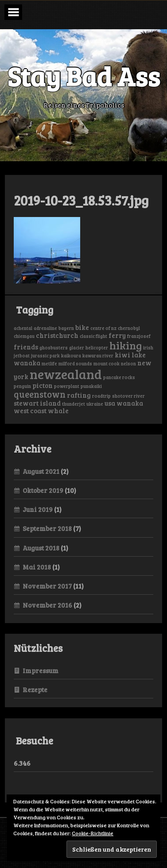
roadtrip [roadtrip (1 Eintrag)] (101, 396)
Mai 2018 (37, 567)
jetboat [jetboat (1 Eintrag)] (22, 356)
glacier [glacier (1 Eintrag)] (77, 348)
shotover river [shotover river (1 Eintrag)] (128, 396)
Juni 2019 (38, 509)
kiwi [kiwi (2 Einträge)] (122, 355)
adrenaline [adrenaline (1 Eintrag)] (45, 328)
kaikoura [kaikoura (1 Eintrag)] (71, 356)
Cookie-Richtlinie (93, 833)
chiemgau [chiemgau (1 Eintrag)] (24, 336)
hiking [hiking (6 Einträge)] (126, 345)
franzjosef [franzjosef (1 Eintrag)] (139, 336)
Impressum (41, 670)
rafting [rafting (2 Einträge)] (79, 395)
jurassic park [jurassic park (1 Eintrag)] (45, 356)
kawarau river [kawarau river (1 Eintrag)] (98, 356)
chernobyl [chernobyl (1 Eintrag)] (129, 328)
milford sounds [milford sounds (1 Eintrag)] (75, 364)
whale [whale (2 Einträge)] (58, 411)
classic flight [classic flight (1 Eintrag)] (93, 336)
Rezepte (35, 690)
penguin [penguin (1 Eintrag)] (22, 386)
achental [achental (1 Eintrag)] (23, 328)
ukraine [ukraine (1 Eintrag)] (95, 404)
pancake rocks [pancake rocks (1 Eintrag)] (119, 377)
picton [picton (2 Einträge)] (43, 385)
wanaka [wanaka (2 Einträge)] (130, 403)
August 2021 (41, 471)
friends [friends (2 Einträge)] (26, 347)
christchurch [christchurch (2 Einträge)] (57, 335)
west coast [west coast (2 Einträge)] (30, 411)
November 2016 (47, 605)
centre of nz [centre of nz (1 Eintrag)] (103, 328)
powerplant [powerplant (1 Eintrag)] (67, 386)
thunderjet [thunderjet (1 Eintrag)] (74, 404)
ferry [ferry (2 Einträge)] (117, 335)
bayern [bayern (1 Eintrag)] (66, 328)
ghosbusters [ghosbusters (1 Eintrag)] (54, 348)
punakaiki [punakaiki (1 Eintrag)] (91, 386)
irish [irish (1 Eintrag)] (148, 348)
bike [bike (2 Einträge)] (82, 327)
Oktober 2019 (43, 490)
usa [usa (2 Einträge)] (110, 403)
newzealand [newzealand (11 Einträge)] (66, 374)
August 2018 (41, 548)
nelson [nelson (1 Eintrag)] (128, 364)
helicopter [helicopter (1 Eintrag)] (97, 348)
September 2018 (47, 528)
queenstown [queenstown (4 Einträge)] (40, 394)
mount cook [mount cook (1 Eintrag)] (107, 364)
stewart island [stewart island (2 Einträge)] (37, 403)
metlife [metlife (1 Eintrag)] (49, 364)
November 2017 (47, 586)
